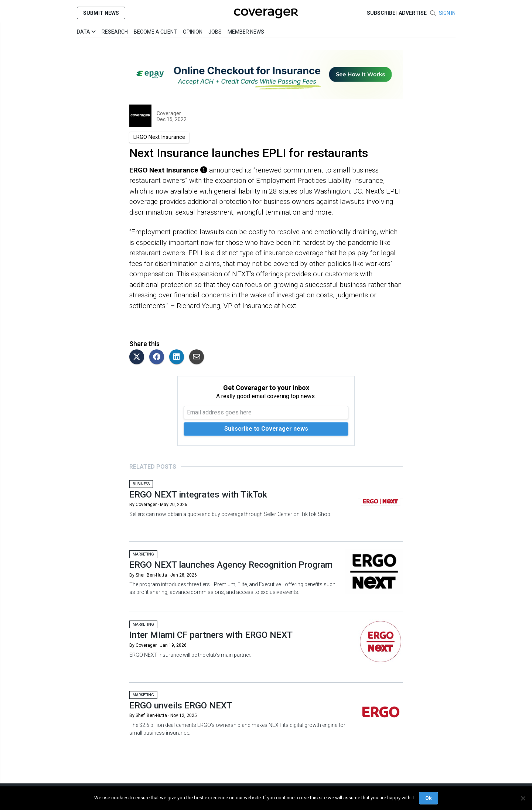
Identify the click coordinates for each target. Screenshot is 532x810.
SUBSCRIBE (381, 13)
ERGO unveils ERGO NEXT (181, 705)
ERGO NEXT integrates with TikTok (198, 495)
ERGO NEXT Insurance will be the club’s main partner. (190, 655)
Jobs (215, 32)
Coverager (169, 113)
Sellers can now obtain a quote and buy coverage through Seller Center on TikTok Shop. (230, 514)
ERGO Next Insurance (159, 137)
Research (115, 32)
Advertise (413, 13)
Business (141, 484)
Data (86, 32)
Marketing (143, 554)
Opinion (193, 32)
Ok (429, 798)
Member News (246, 32)
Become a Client (155, 32)
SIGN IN (447, 13)
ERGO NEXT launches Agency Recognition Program (231, 565)
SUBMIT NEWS (101, 13)
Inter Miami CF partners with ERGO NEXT (211, 635)
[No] (523, 798)
